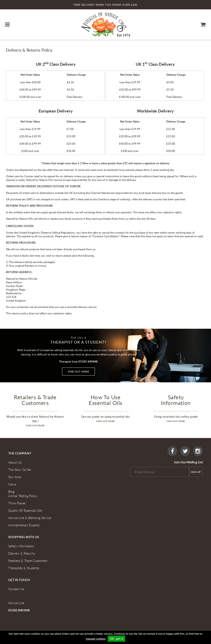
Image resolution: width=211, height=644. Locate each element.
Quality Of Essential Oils (25, 510)
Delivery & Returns (21, 553)
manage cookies (96, 639)
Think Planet (17, 503)
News (12, 484)
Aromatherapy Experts (24, 525)
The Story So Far (20, 470)
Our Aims (15, 477)
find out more (35, 425)
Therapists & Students (24, 568)
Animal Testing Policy (23, 496)
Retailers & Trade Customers (28, 561)
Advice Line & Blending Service (30, 518)
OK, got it (116, 639)
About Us (15, 462)
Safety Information (21, 546)
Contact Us (16, 589)
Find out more (79, 372)
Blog (11, 491)
